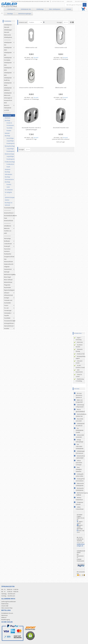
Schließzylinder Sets (26, 9)
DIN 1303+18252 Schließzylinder (80, 446)
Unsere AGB (5, 606)
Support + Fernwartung (79, 339)
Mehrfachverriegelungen (25, 14)
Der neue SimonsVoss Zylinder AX (79, 395)
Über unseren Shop (7, 608)
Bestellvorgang (6, 620)
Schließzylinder (11, 9)
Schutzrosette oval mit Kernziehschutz (32, 88)
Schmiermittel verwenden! (80, 436)
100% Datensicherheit (79, 371)
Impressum (5, 615)
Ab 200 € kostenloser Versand (80, 366)
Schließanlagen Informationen (80, 452)
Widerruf (4, 617)
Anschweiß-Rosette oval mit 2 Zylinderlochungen (32, 129)
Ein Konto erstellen (81, 1)
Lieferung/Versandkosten (9, 602)
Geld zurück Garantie (79, 362)
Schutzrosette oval (61, 47)
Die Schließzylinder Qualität (80, 430)
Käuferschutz (80, 342)
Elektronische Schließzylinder (80, 485)
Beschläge (10, 14)
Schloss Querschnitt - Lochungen (79, 463)
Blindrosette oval (61, 88)
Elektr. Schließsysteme (55, 9)
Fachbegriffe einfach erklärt (80, 475)
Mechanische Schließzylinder (80, 489)
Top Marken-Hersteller (79, 346)
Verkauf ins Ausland (79, 375)
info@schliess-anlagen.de (81, 545)
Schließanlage (40, 9)
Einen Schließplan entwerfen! (79, 469)
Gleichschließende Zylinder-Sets (81, 415)
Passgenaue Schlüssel (79, 503)
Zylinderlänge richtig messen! (80, 406)
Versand (36, 58)
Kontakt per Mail (81, 354)
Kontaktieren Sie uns (58, 1)
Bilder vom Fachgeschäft (79, 401)
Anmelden (69, 1)
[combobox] (76, 5)
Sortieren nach (24, 22)
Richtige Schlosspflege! (80, 441)
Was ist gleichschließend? (80, 410)
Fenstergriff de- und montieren (80, 480)
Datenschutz (5, 604)
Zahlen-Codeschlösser (80, 508)
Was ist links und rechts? (79, 420)
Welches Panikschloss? (79, 499)
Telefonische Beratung (79, 350)
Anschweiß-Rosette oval (61, 128)
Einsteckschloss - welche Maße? (80, 457)
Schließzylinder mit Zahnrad (80, 425)
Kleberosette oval (32, 47)
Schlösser (69, 9)
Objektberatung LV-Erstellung (80, 380)
